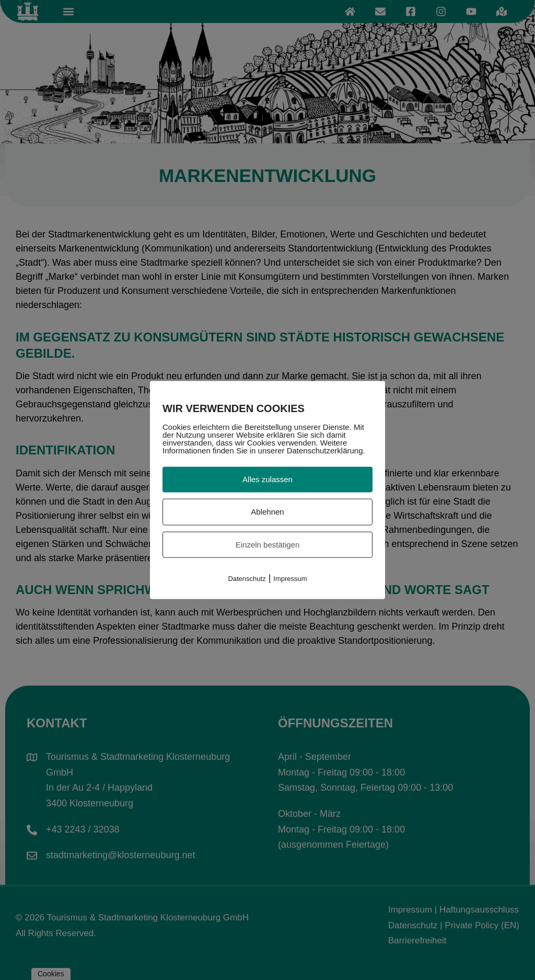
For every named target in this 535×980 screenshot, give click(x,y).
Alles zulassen (267, 479)
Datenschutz (247, 579)
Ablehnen (267, 511)
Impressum (290, 579)
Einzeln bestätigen (268, 544)
